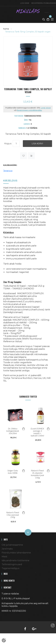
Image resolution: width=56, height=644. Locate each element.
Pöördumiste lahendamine (16, 553)
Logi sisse (25, 3)
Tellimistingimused (12, 564)
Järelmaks (7, 549)
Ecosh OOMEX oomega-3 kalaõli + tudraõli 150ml (37, 432)
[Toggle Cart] (48, 19)
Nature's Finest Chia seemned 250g (13, 515)
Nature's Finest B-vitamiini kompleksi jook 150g (37, 474)
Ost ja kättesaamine (12, 545)
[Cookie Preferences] (4, 640)
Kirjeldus (10, 181)
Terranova (8, 171)
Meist (4, 557)
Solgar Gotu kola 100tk (13, 472)
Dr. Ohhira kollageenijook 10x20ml (13, 431)
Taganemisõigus (10, 568)
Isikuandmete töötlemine (15, 560)
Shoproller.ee (6, 616)
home (6, 29)
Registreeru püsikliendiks (29, 110)
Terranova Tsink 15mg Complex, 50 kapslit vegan (28, 32)
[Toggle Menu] (52, 19)
